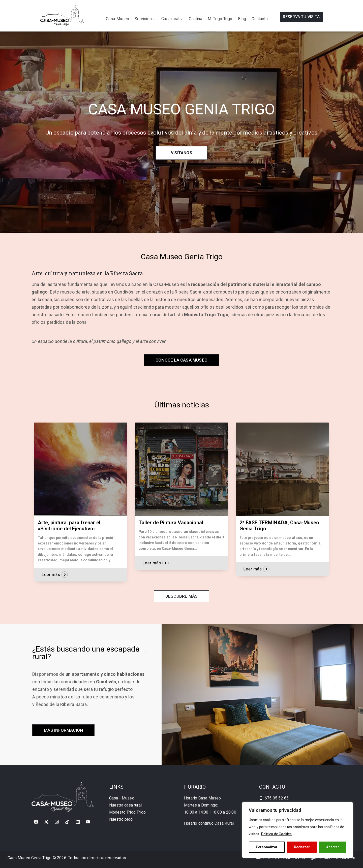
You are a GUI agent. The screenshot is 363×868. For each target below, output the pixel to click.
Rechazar (302, 847)
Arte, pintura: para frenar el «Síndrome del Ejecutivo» (69, 526)
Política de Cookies (277, 834)
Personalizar (267, 847)
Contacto (260, 19)
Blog (242, 19)
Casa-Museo (117, 19)
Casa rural (172, 19)
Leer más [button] (51, 575)
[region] (297, 830)
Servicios (145, 19)
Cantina (195, 19)
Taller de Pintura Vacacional (171, 523)
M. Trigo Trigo (220, 19)
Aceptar (333, 847)
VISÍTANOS (181, 153)
